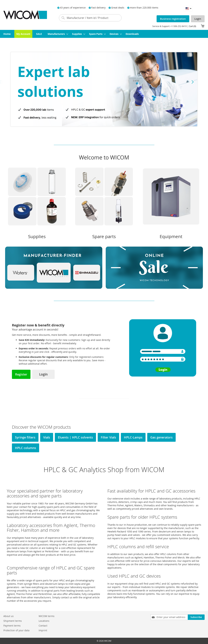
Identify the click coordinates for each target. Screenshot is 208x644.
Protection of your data (16, 630)
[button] (188, 9)
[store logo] (25, 15)
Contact (43, 626)
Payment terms (12, 626)
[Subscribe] (196, 617)
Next (192, 82)
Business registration (173, 19)
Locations (44, 621)
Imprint (43, 630)
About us (9, 616)
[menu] (104, 34)
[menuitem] (7, 34)
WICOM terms (47, 616)
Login (43, 374)
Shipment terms (13, 621)
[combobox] (90, 18)
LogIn (198, 19)
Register (21, 374)
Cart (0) (193, 26)
